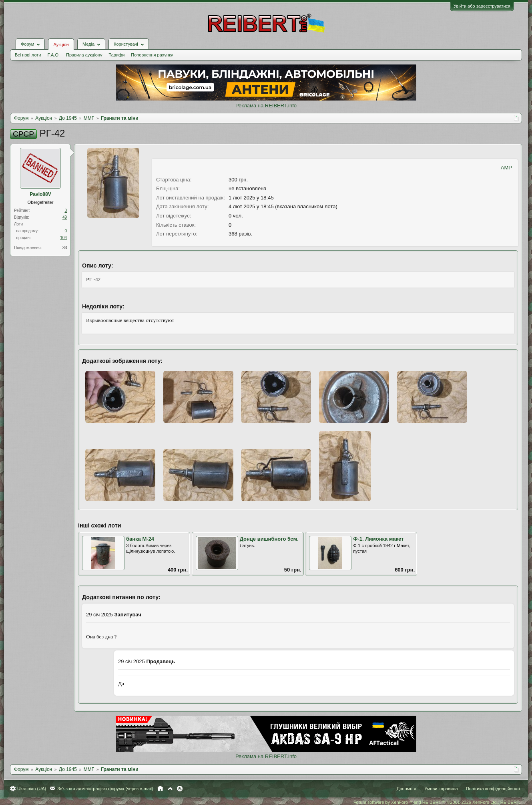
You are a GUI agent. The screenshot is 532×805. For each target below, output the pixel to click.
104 (63, 238)
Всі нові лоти (28, 55)
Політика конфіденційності (493, 789)
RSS (180, 789)
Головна (160, 789)
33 (65, 248)
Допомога (407, 789)
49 (65, 217)
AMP (506, 168)
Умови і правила (441, 789)
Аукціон (61, 44)
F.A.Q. (53, 55)
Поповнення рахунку (152, 55)
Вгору (170, 789)
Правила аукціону (84, 55)
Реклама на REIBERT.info (266, 106)
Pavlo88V (40, 194)
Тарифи (117, 55)
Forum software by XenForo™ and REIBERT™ (437, 802)
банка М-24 (140, 539)
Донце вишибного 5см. (269, 539)
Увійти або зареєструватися (482, 6)
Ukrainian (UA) (32, 789)
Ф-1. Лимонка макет (378, 539)
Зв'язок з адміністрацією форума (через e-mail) (105, 789)
